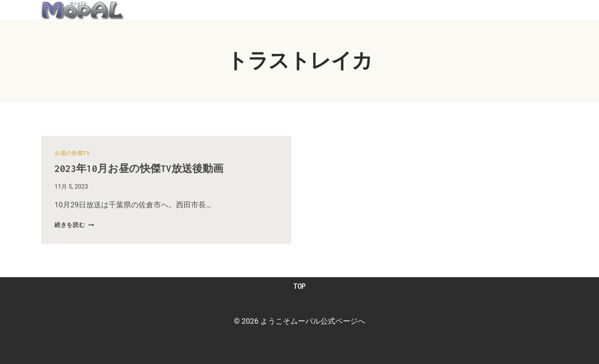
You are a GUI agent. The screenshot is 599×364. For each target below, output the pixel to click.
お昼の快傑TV (72, 153)
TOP (299, 286)
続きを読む (74, 225)
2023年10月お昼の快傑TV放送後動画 (155, 168)
